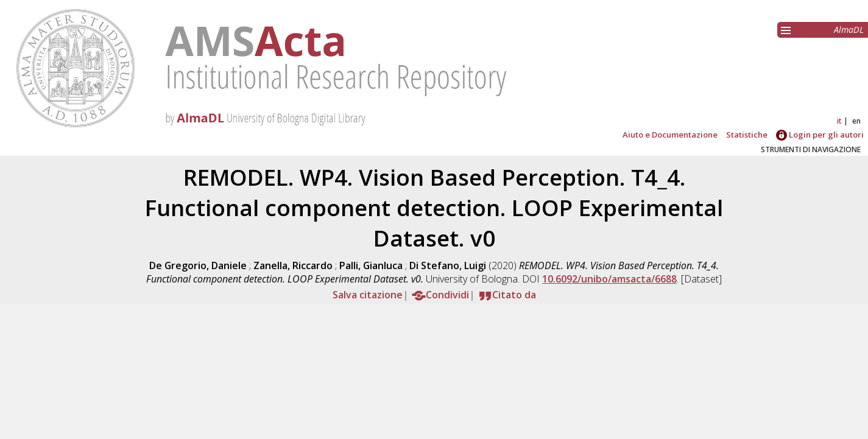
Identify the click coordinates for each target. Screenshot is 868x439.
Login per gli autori (820, 135)
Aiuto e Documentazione (670, 135)
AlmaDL (849, 30)
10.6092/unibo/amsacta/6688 (609, 279)
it (839, 121)
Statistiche (747, 135)
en (856, 121)
